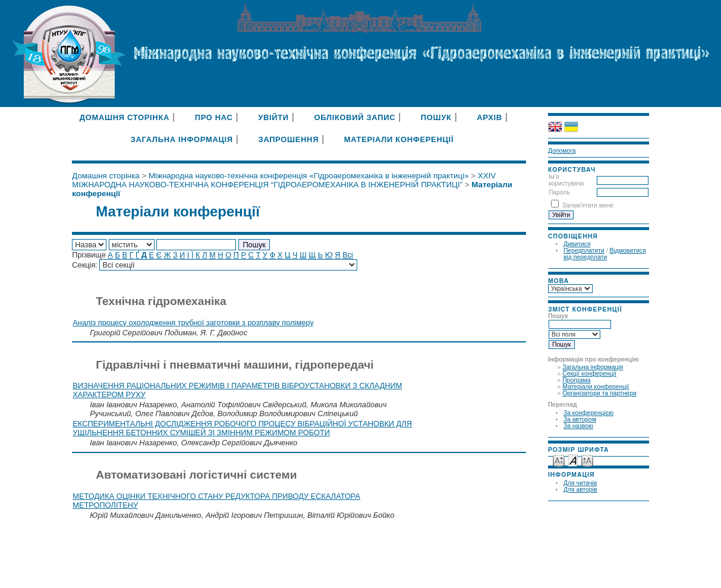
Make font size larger (587, 460)
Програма (576, 380)
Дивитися (577, 244)
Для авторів (580, 490)
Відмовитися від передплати (605, 254)
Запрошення (288, 139)
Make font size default (573, 460)
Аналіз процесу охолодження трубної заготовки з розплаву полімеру (193, 323)
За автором (580, 419)
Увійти (273, 117)
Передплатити (584, 251)
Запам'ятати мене (588, 205)
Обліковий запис (355, 117)
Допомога (562, 151)
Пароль (559, 192)
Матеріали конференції (596, 387)
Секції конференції (589, 374)
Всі (348, 255)
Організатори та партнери (599, 393)
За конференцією (588, 413)
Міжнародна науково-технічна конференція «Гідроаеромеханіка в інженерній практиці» (309, 176)
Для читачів (580, 483)
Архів (489, 117)
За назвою (578, 426)
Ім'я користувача (566, 180)
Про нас (214, 117)
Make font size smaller (559, 460)
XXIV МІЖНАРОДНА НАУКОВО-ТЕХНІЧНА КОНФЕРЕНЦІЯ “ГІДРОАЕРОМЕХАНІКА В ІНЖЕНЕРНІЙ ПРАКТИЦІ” (284, 180)
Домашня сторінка (125, 117)
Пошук (436, 117)
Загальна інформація (593, 367)
